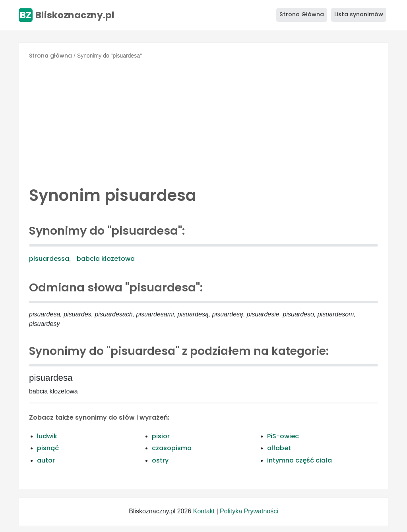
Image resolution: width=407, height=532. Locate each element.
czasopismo (172, 448)
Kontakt (204, 511)
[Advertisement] (203, 121)
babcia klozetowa (106, 259)
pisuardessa (49, 259)
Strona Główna (302, 14)
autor (46, 460)
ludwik (47, 436)
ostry (160, 460)
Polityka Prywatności (249, 511)
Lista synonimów (359, 14)
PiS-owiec (283, 436)
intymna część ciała (299, 460)
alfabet (279, 448)
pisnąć (48, 448)
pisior (161, 436)
